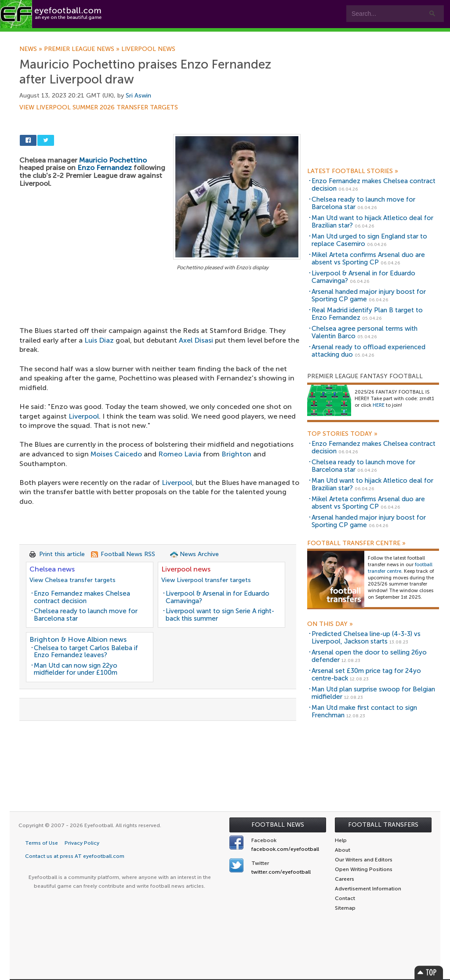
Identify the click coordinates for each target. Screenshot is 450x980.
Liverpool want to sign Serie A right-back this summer (220, 615)
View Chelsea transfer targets (73, 580)
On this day (330, 624)
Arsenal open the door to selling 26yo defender (369, 656)
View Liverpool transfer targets (206, 580)
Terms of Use (42, 843)
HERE (379, 405)
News (32, 49)
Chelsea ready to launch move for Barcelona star (86, 615)
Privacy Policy (82, 843)
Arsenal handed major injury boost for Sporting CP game (369, 295)
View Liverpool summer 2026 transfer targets (99, 108)
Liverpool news (148, 49)
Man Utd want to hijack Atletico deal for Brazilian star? (372, 222)
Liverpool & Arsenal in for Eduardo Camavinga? (218, 597)
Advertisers (328, 36)
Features (131, 36)
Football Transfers (383, 825)
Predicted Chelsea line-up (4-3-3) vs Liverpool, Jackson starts (366, 638)
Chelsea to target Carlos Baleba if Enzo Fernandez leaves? (86, 652)
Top (429, 972)
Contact (274, 36)
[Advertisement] (160, 338)
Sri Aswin (138, 96)
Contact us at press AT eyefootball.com (75, 856)
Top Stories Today (342, 434)
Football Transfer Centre (356, 543)
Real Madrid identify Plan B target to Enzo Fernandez (367, 314)
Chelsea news (52, 569)
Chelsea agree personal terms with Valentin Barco (365, 332)
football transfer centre (400, 568)
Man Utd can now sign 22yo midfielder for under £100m (76, 669)
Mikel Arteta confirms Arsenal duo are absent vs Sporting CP (368, 259)
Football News (278, 825)
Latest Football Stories (353, 171)
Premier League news (83, 49)
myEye (226, 36)
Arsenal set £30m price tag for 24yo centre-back (366, 674)
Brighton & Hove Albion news (78, 639)
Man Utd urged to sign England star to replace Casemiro (369, 240)
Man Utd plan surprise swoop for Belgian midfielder (373, 693)
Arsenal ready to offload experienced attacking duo (368, 351)
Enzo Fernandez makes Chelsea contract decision (82, 597)
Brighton (236, 454)
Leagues (179, 36)
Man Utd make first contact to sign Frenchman (364, 711)
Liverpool (84, 416)
